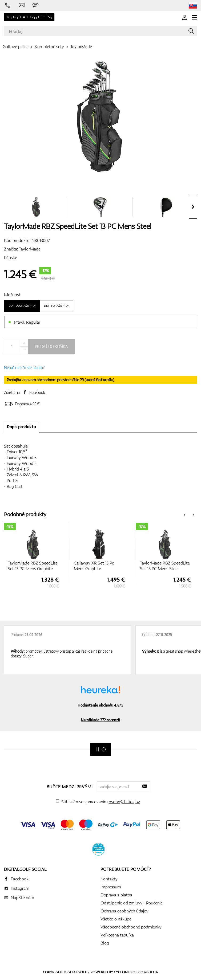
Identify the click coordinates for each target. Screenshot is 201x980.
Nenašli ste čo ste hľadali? (24, 368)
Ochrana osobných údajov (124, 911)
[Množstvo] (16, 347)
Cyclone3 (123, 972)
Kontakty (109, 879)
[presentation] (193, 207)
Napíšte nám (22, 897)
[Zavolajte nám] (8, 5)
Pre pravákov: (22, 306)
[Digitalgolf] (101, 749)
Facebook (37, 392)
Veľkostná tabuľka (117, 935)
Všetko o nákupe (116, 919)
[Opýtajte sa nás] (35, 5)
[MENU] (195, 17)
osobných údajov (124, 802)
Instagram (20, 888)
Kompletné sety (49, 46)
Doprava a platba (116, 895)
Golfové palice (16, 46)
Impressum (111, 887)
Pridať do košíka (51, 346)
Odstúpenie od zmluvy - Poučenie (132, 903)
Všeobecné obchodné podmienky (131, 927)
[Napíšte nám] (22, 5)
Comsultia (148, 972)
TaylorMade (81, 46)
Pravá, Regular (27, 322)
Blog (105, 943)
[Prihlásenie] (184, 17)
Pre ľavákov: (56, 306)
